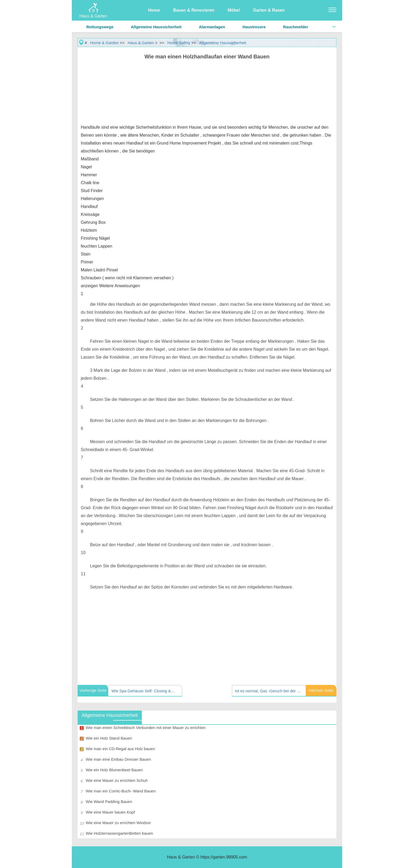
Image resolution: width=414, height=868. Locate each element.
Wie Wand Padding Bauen (109, 802)
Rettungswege (100, 27)
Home (154, 10)
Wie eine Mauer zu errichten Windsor (118, 823)
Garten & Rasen (269, 10)
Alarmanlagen (212, 27)
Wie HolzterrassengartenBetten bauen (119, 833)
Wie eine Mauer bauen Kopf (110, 812)
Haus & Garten (141, 43)
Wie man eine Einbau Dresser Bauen (118, 759)
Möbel (234, 10)
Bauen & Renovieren (194, 10)
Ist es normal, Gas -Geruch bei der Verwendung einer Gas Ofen (268, 691)
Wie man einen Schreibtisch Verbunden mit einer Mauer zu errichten (146, 728)
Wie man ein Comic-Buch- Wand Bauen (121, 791)
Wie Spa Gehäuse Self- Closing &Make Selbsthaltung (144, 691)
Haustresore (254, 27)
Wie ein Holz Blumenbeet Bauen (114, 770)
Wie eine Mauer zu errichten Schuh (117, 780)
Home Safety (179, 43)
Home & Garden (105, 43)
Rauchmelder (296, 27)
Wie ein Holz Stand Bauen (109, 738)
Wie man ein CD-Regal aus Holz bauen (120, 749)
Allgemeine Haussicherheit (156, 27)
